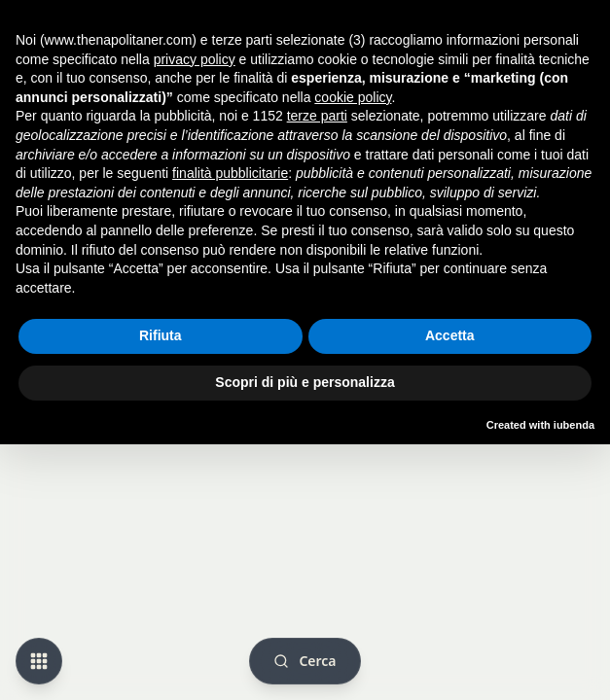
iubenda (574, 425)
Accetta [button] (450, 335)
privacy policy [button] (195, 59)
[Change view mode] (39, 661)
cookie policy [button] (353, 97)
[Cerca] (305, 661)
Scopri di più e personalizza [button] (305, 382)
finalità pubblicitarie (230, 173)
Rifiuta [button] (161, 335)
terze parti (317, 116)
